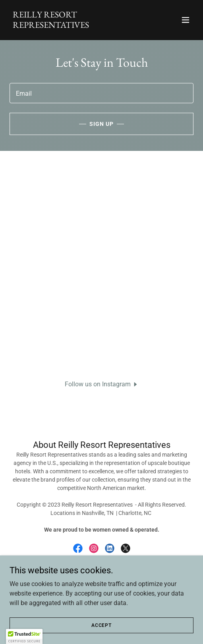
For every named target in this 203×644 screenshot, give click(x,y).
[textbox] (101, 93)
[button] (186, 20)
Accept (101, 625)
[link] (74, 26)
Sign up (101, 124)
